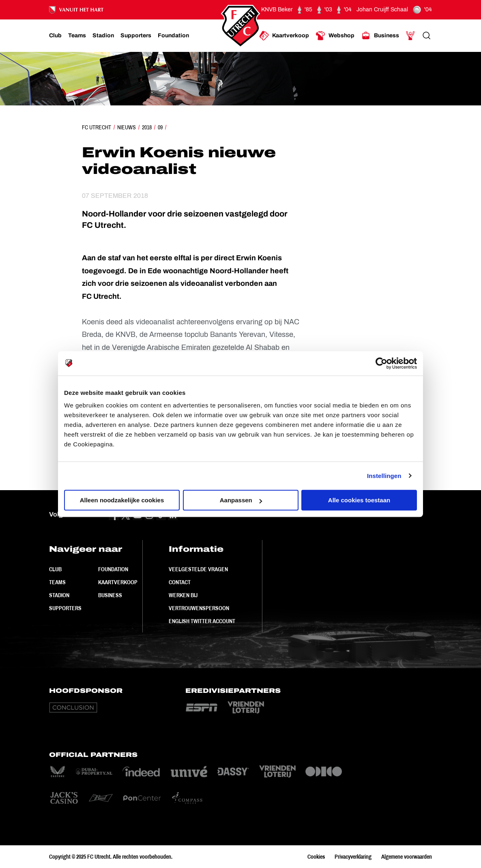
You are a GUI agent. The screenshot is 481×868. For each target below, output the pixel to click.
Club (55, 569)
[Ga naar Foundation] (173, 36)
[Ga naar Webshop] (335, 36)
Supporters (65, 608)
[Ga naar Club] (55, 36)
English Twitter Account (202, 621)
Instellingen (384, 476)
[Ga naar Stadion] (103, 36)
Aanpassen (241, 500)
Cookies (316, 857)
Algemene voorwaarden (407, 857)
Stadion (59, 595)
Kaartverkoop (118, 582)
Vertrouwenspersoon (199, 608)
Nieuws (127, 127)
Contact (180, 582)
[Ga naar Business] (380, 36)
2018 (147, 127)
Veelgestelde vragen (198, 569)
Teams (57, 582)
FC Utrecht (97, 127)
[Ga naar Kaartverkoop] (284, 36)
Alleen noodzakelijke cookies (122, 500)
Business (110, 595)
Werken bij (183, 595)
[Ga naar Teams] (77, 36)
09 (160, 127)
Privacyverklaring (353, 857)
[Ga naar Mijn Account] (410, 36)
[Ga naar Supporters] (136, 36)
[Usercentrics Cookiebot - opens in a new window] (381, 363)
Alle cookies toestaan (359, 500)
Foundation (113, 569)
